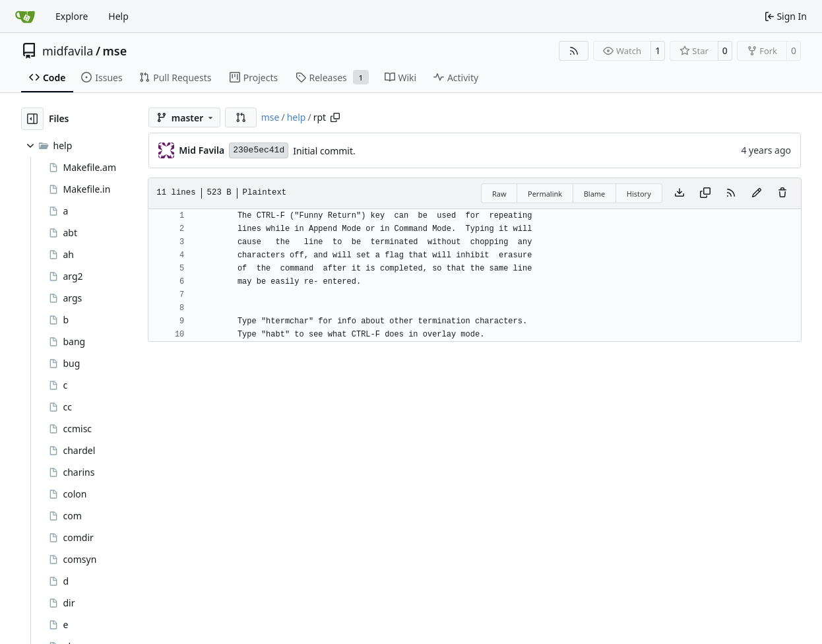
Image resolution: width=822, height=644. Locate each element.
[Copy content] (705, 193)
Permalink (545, 194)
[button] (241, 117)
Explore (72, 16)
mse (115, 51)
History (639, 194)
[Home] (25, 16)
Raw (499, 194)
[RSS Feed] (574, 51)
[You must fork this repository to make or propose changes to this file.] (757, 193)
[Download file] (680, 193)
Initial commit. (324, 151)
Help (118, 16)
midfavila (68, 51)
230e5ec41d (259, 150)
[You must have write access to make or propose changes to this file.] (782, 193)
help (297, 117)
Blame (595, 194)
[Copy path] (335, 117)
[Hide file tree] (32, 119)
